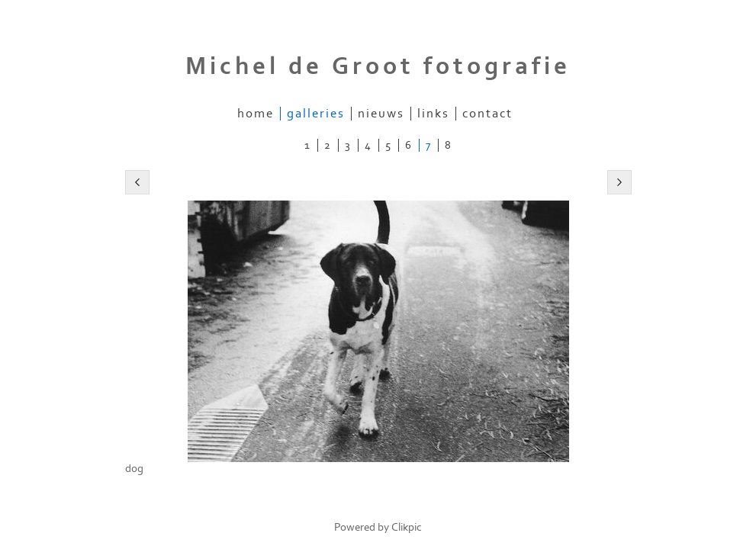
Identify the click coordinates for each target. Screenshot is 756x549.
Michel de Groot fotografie (378, 66)
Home (256, 114)
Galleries (316, 114)
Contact (487, 114)
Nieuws (381, 114)
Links (433, 114)
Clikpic (407, 527)
